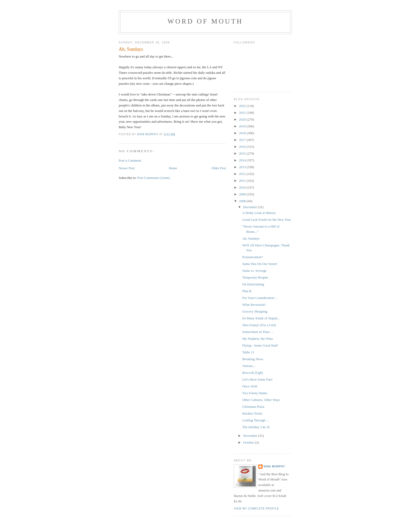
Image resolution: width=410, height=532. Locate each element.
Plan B (247, 291)
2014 (243, 160)
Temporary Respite (255, 277)
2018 (243, 133)
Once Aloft (250, 386)
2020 (243, 119)
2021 (243, 113)
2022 (243, 106)
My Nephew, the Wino (258, 339)
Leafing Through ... (255, 420)
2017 (243, 140)
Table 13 (248, 352)
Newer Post (127, 168)
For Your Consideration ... (260, 298)
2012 (243, 174)
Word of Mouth (205, 21)
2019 (243, 126)
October (249, 442)
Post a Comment (130, 160)
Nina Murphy (274, 466)
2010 (243, 187)
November (251, 436)
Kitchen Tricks (252, 413)
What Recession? (254, 305)
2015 (243, 153)
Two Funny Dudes (255, 393)
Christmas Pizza (253, 407)
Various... (249, 366)
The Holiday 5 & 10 (256, 427)
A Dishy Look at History (259, 213)
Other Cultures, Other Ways (261, 400)
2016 (243, 147)
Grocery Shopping (255, 311)
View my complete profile (256, 509)
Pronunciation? (252, 257)
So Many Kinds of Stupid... (261, 318)
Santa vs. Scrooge (254, 271)
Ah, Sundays (251, 238)
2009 (243, 194)
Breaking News (253, 359)
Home (173, 168)
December (251, 207)
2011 (243, 181)
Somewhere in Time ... (258, 332)
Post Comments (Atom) (154, 178)
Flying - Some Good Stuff (260, 345)
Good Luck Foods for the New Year (266, 220)
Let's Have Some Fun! (257, 379)
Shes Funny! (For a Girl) (259, 325)
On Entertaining (253, 284)
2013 (243, 167)
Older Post (219, 168)
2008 (243, 201)
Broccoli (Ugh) (252, 373)
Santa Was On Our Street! (260, 264)
